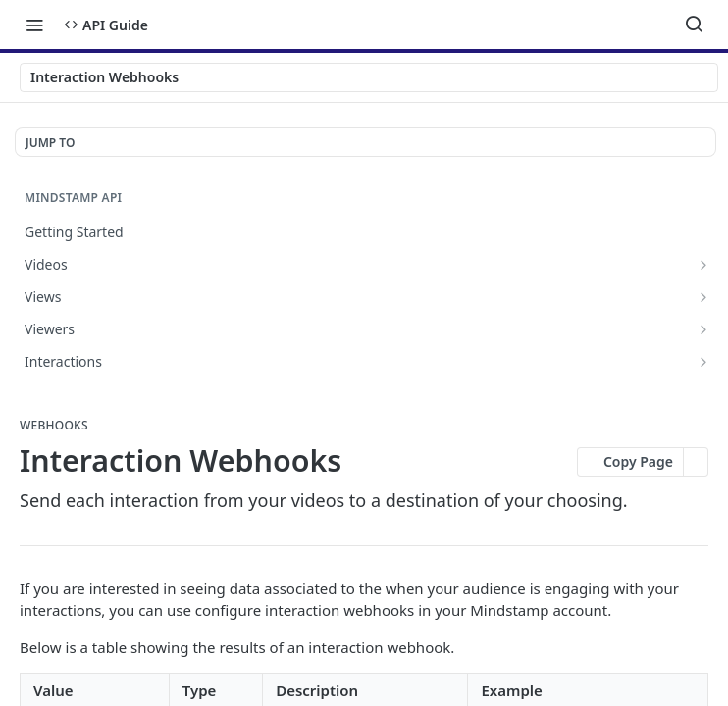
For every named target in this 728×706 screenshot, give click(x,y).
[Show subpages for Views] (703, 297)
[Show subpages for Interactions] (703, 362)
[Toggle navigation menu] (34, 25)
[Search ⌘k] (694, 25)
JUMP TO (50, 143)
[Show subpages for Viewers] (703, 329)
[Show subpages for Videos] (703, 265)
